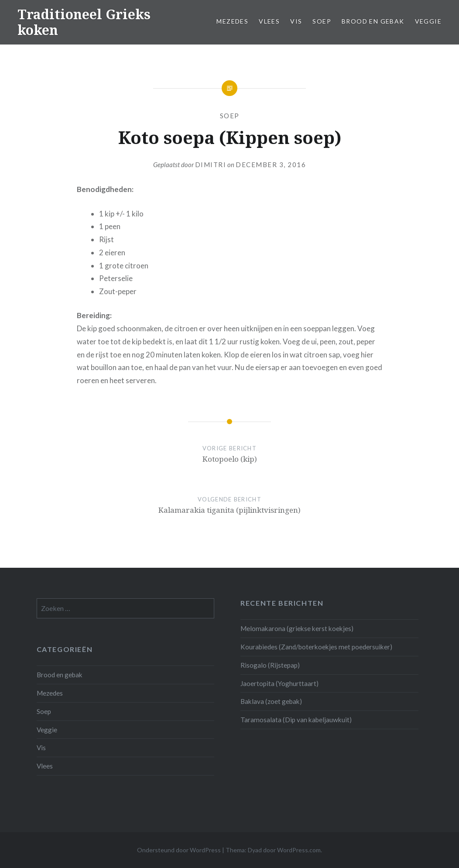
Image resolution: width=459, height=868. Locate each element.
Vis (296, 21)
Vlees (269, 21)
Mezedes (232, 21)
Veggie (428, 21)
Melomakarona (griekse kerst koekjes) (297, 628)
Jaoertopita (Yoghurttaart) (279, 683)
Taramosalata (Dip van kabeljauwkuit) (296, 720)
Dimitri (211, 165)
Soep (322, 21)
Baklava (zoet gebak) (271, 701)
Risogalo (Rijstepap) (270, 665)
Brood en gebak (373, 21)
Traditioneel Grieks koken (84, 22)
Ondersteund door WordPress (179, 850)
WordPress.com (299, 850)
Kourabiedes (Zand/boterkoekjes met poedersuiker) (316, 647)
